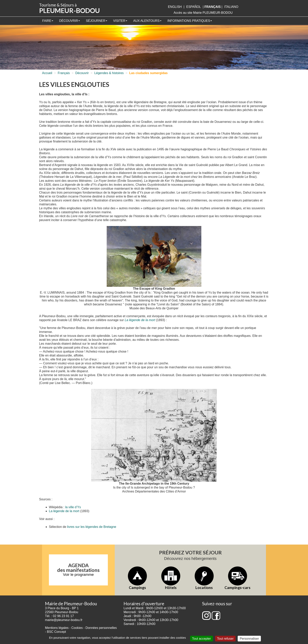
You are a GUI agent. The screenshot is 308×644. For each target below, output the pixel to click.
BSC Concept (56, 632)
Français (64, 73)
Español (193, 7)
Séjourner (97, 21)
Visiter (120, 21)
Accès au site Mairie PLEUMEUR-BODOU (203, 13)
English (175, 7)
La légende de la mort (140, 320)
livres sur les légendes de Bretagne (92, 527)
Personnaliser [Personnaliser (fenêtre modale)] (249, 639)
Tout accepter (202, 639)
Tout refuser (225, 639)
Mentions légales (57, 628)
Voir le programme (78, 575)
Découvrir (70, 21)
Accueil (47, 73)
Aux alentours (147, 21)
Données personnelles (101, 628)
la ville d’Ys (73, 507)
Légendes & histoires (109, 73)
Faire (48, 21)
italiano (231, 7)
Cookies (77, 628)
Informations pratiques (190, 21)
